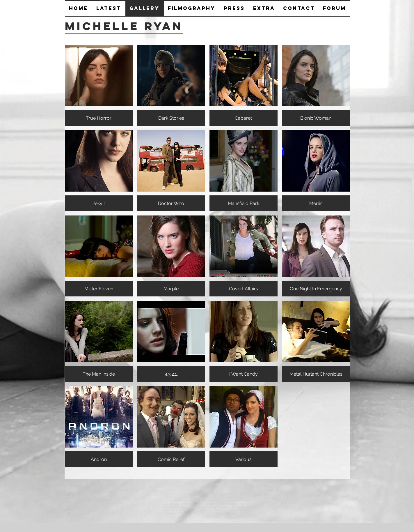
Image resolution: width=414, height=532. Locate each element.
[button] (234, 8)
